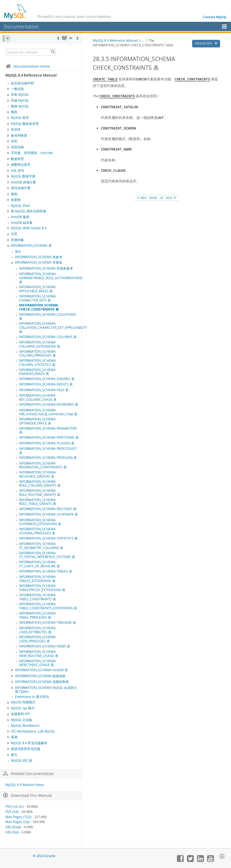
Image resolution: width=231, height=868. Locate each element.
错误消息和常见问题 (26, 749)
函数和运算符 (21, 165)
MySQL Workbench (25, 726)
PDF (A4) (12, 812)
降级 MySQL (20, 106)
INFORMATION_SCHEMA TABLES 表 (46, 571)
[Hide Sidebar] (7, 39)
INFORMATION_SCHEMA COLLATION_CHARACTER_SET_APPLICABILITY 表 (53, 328)
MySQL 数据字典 (23, 176)
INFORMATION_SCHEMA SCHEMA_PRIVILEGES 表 (37, 531)
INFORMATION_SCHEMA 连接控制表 (42, 682)
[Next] (77, 38)
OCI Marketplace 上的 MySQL (33, 731)
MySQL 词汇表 (21, 760)
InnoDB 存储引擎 (23, 182)
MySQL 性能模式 (23, 702)
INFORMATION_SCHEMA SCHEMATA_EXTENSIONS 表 (40, 522)
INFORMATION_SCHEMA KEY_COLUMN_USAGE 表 (38, 397)
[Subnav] (8, 89)
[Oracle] (18, 856)
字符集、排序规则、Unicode (32, 153)
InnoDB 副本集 (22, 223)
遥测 (14, 737)
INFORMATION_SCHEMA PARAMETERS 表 (48, 430)
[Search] (53, 52)
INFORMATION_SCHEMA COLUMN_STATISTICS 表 (37, 363)
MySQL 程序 (20, 118)
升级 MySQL (20, 100)
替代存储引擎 (21, 188)
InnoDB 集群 (20, 217)
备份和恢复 (19, 135)
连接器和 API (20, 714)
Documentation (21, 26)
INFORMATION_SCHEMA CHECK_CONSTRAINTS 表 (39, 307)
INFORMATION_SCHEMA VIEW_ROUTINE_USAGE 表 (39, 654)
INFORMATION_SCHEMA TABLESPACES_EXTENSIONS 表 (42, 588)
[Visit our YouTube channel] (210, 861)
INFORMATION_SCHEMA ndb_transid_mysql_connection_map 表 (48, 412)
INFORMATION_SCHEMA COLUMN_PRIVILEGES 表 (37, 354)
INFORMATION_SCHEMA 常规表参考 (46, 268)
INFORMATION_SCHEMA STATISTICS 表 (48, 538)
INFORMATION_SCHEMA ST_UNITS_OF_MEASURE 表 (39, 564)
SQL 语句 (18, 171)
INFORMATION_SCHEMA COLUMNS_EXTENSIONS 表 (40, 344)
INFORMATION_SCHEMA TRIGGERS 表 (47, 623)
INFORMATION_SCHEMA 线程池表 (40, 676)
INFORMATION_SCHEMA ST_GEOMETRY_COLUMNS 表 (41, 546)
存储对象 (17, 240)
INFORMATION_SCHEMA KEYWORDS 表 (49, 404)
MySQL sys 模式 (23, 708)
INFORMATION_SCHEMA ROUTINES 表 (48, 509)
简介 (18, 251)
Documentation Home (28, 66)
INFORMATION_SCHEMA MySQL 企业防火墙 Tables (46, 690)
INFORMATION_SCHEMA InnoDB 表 (41, 670)
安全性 (16, 129)
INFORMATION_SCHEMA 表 (31, 245)
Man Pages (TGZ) (19, 817)
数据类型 (17, 159)
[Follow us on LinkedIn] (200, 861)
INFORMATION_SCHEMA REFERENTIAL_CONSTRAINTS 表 (43, 465)
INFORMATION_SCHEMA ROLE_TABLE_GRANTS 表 (38, 502)
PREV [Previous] (142, 198)
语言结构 (17, 147)
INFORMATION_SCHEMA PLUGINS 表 (47, 443)
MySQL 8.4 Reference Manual (115, 40)
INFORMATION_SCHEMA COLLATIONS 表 (47, 317)
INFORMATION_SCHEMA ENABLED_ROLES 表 (37, 372)
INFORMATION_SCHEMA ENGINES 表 (47, 379)
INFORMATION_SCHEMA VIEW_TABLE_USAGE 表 (37, 663)
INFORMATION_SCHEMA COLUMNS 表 (48, 337)
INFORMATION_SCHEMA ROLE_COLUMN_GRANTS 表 (40, 484)
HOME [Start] (153, 198)
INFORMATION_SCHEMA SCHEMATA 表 (48, 514)
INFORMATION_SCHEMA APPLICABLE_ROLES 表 (37, 289)
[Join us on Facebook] (180, 861)
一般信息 (17, 89)
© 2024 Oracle (44, 856)
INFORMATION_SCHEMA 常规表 (39, 262)
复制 (14, 194)
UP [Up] (161, 198)
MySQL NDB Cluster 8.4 (29, 228)
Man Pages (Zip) (18, 822)
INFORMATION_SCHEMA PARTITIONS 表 (49, 437)
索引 (14, 755)
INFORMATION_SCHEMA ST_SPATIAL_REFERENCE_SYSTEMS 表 (47, 555)
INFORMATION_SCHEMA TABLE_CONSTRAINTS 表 (38, 597)
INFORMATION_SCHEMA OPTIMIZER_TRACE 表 (37, 421)
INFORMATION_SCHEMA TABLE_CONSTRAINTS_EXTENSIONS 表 (48, 606)
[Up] (71, 38)
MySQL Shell (20, 206)
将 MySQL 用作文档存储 (28, 211)
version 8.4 (207, 43)
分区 (14, 234)
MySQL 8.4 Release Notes (25, 785)
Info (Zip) (12, 832)
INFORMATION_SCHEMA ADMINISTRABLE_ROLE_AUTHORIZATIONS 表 (51, 278)
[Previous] (58, 38)
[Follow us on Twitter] (190, 861)
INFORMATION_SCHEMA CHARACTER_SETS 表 (37, 298)
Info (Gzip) (13, 827)
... (143, 40)
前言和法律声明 (22, 83)
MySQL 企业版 (21, 720)
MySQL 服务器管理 (25, 124)
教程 (14, 112)
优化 (14, 141)
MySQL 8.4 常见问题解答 (29, 743)
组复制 (16, 200)
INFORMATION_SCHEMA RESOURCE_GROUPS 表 (37, 474)
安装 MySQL (20, 94)
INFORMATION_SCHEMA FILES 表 (44, 390)
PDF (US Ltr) (15, 807)
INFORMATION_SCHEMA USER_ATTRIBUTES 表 (37, 630)
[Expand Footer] (222, 857)
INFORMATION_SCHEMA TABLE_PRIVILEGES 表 (37, 615)
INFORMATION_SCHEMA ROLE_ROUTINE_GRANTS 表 (40, 493)
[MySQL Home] (16, 11)
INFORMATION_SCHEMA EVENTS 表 (46, 384)
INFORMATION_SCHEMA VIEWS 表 (45, 646)
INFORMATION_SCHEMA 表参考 (39, 257)
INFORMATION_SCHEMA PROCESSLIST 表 (48, 451)
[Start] (64, 38)
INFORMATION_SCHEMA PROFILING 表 (48, 458)
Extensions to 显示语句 (32, 697)
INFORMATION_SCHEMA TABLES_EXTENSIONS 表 (37, 579)
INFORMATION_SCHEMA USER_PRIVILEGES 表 (37, 639)
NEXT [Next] (171, 198)
